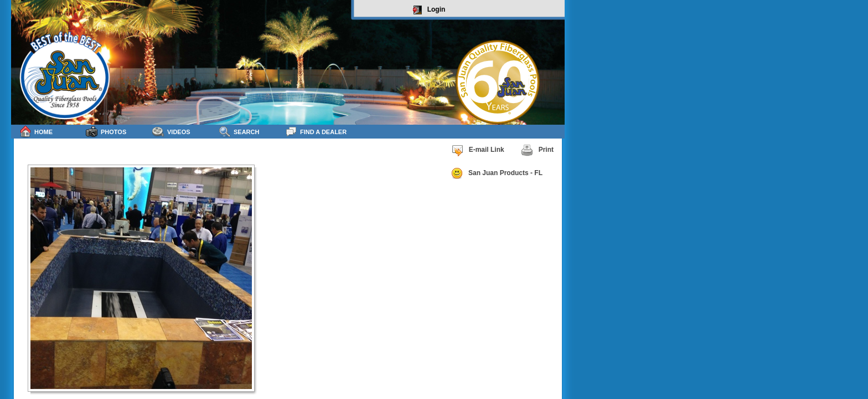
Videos (171, 132)
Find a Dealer (316, 132)
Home (36, 132)
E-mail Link (478, 150)
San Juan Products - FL (497, 173)
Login (429, 10)
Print (537, 150)
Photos (106, 132)
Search (239, 132)
